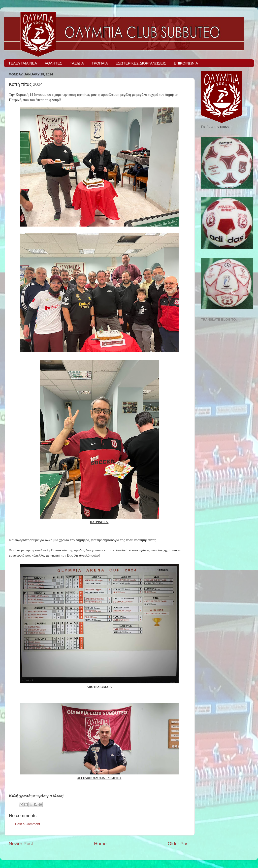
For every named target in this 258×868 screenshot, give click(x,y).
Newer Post (21, 844)
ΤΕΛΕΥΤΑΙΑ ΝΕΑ (23, 63)
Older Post (179, 844)
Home (100, 844)
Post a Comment (28, 824)
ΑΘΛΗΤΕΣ (53, 63)
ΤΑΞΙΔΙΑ (77, 63)
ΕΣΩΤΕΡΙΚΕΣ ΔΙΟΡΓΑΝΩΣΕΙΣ (141, 63)
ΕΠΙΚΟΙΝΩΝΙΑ (186, 63)
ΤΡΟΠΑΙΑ (100, 63)
